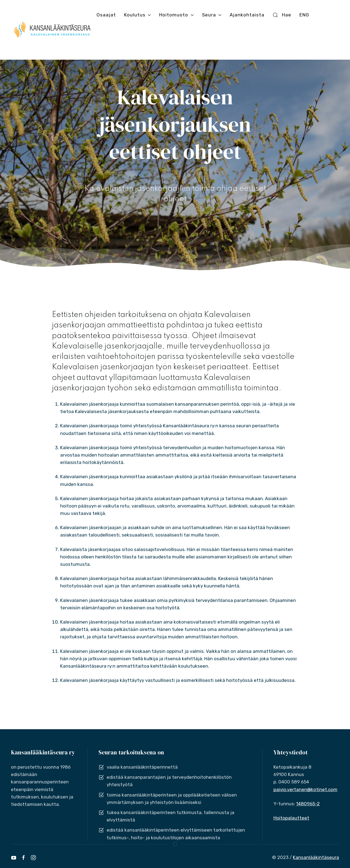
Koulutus (138, 15)
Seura (212, 15)
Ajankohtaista (247, 15)
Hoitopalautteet (291, 818)
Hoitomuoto (176, 15)
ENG (304, 15)
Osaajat (106, 15)
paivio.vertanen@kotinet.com (305, 789)
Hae (282, 15)
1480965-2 (308, 804)
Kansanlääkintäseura (316, 857)
